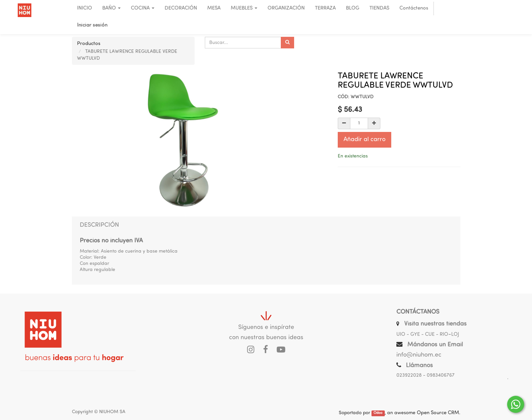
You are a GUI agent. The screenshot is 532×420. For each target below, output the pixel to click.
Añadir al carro (364, 140)
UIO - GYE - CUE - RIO (422, 335)
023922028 (409, 376)
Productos (89, 44)
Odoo (378, 413)
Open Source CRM (438, 413)
